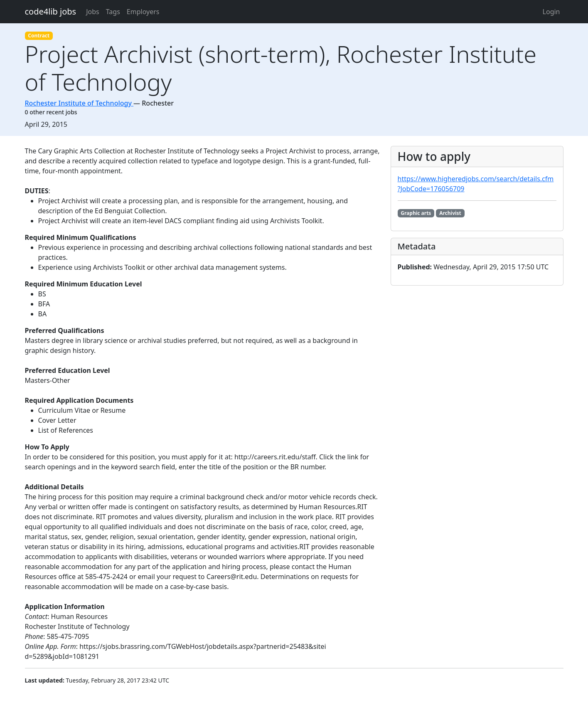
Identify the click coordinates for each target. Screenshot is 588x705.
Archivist (450, 213)
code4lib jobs (51, 11)
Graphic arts (416, 213)
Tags (113, 12)
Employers (143, 12)
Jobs (93, 12)
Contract (39, 36)
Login (551, 12)
